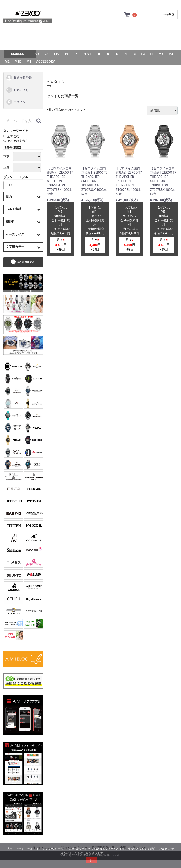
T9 (66, 54)
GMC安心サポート (85, 32)
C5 (37, 54)
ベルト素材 (14, 209)
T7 (75, 54)
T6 (107, 54)
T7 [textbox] (9, 185)
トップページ (24, 32)
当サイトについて (44, 848)
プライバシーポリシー (73, 848)
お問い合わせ (82, 44)
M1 (29, 61)
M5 (161, 54)
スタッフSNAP (112, 44)
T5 (116, 54)
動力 (9, 196)
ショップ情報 (157, 32)
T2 (143, 54)
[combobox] (32, 185)
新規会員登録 (19, 78)
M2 (7, 61)
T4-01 (87, 54)
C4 (46, 54)
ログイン (16, 102)
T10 (56, 54)
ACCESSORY (46, 61)
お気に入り (17, 90)
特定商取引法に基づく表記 (109, 848)
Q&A (61, 44)
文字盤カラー (15, 247)
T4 (125, 54)
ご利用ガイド (53, 32)
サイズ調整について (123, 32)
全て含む (11, 136)
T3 (134, 54)
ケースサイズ (15, 234)
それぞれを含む (16, 141)
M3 (171, 54)
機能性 (10, 222)
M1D (18, 61)
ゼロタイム (56, 82)
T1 (152, 54)
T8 (98, 54)
